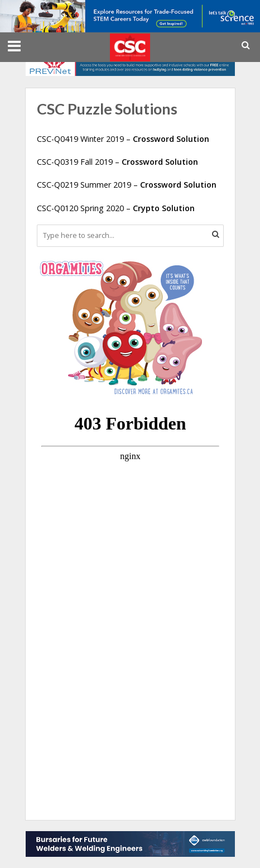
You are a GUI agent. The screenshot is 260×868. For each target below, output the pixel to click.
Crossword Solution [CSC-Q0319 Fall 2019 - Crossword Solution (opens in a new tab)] (160, 162)
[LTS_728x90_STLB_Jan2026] (130, 15)
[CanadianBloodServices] (121, 327)
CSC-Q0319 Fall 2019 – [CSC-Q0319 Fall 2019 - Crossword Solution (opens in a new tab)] (79, 162)
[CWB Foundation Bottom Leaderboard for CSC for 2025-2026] (130, 843)
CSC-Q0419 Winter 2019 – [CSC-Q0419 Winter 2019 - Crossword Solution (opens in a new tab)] (123, 139)
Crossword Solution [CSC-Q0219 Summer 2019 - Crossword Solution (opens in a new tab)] (178, 185)
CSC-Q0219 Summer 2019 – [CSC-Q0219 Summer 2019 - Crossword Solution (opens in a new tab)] (88, 185)
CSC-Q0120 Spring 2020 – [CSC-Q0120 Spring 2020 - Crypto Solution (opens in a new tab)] (116, 208)
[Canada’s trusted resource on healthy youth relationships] (130, 62)
